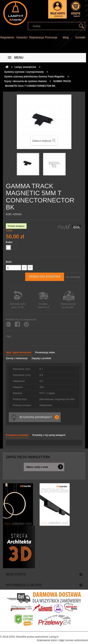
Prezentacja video (45, 352)
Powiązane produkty (17, 435)
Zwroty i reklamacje (17, 358)
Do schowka (73, 277)
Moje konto (16, 574)
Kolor (10, 242)
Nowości (22, 37)
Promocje (51, 37)
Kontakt (80, 37)
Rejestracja (37, 37)
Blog (66, 37)
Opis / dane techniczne (19, 352)
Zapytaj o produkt (41, 358)
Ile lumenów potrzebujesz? (36, 417)
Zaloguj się (57, 9)
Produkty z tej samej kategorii (49, 435)
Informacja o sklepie (24, 585)
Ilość (9, 262)
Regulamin (7, 37)
